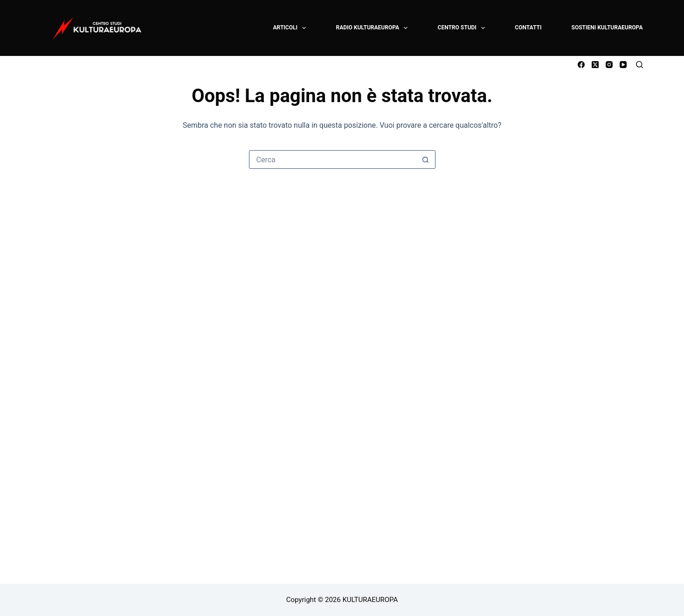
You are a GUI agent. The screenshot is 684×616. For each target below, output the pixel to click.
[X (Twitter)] (595, 65)
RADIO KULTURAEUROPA (372, 28)
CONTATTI (528, 28)
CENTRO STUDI (462, 28)
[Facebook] (581, 65)
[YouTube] (623, 65)
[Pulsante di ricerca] (426, 159)
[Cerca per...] (333, 159)
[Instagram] (609, 65)
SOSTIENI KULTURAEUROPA (607, 28)
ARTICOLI (290, 28)
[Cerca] (639, 65)
